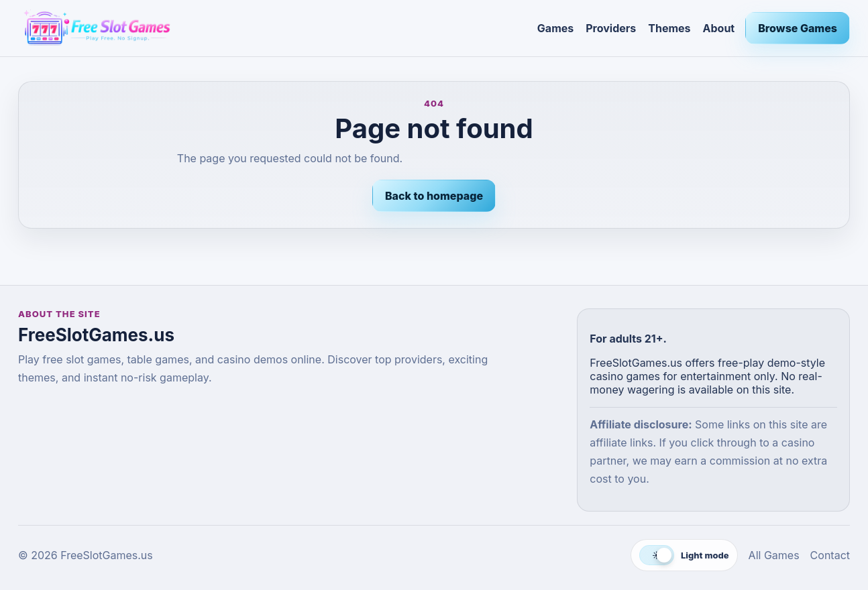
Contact (830, 555)
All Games (774, 555)
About (719, 28)
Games (555, 28)
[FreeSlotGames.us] (272, 28)
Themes (669, 28)
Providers (611, 28)
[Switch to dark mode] (684, 555)
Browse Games (798, 28)
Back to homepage (434, 196)
